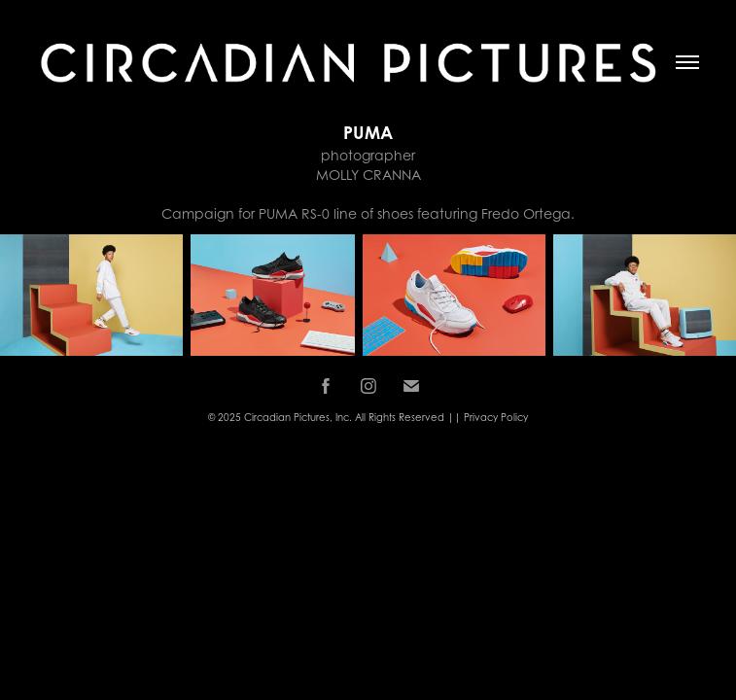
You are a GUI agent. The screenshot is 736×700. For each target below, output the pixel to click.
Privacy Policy (496, 417)
